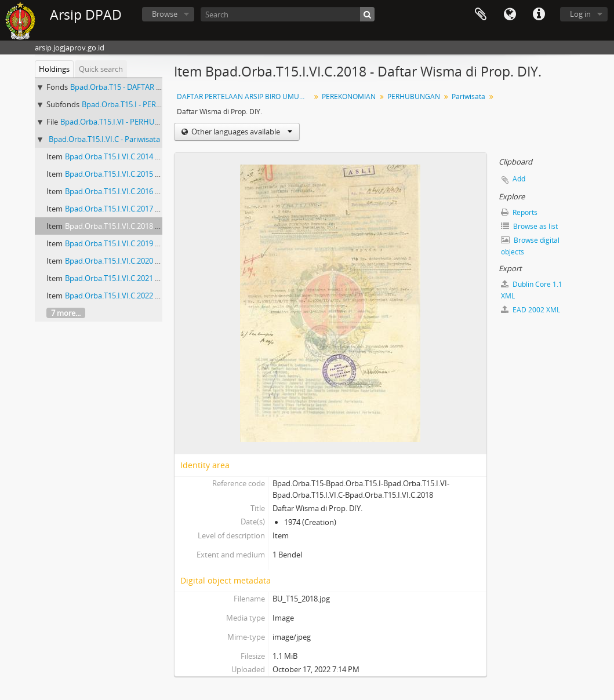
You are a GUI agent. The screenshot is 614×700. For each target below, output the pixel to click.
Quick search (101, 69)
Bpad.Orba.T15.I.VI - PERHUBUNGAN (123, 122)
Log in (580, 14)
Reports (519, 212)
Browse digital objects (530, 246)
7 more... (66, 313)
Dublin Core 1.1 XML (532, 290)
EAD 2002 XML (531, 310)
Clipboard (481, 14)
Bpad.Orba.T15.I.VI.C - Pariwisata (104, 139)
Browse (165, 14)
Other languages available (241, 132)
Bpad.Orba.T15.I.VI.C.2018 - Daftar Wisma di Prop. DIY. (157, 226)
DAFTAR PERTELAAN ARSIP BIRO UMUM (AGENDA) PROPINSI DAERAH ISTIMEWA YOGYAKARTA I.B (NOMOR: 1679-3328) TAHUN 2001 (245, 96)
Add (519, 179)
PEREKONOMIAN (349, 96)
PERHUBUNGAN (414, 96)
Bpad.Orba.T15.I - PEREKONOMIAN (142, 104)
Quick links (539, 14)
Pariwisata (468, 96)
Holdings (54, 69)
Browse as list (529, 226)
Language (510, 14)
